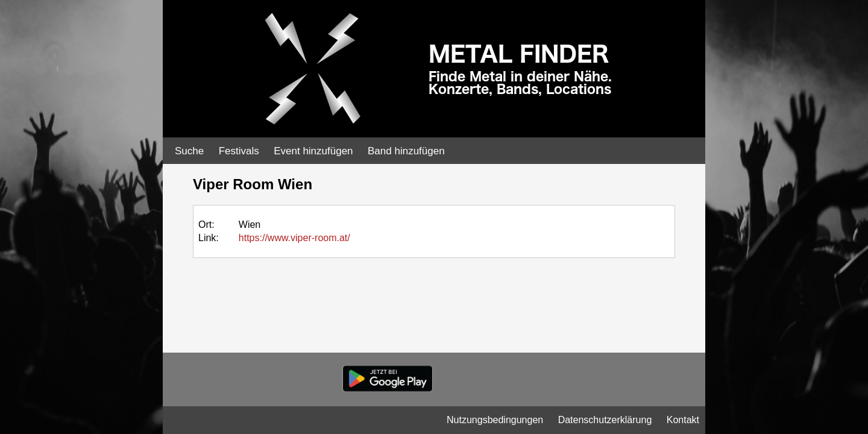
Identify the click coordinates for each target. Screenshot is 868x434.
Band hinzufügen (406, 151)
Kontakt (683, 420)
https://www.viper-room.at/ (294, 238)
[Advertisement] (808, 193)
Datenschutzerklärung (605, 420)
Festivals (239, 151)
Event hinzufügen (313, 151)
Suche (189, 151)
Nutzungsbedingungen (495, 420)
